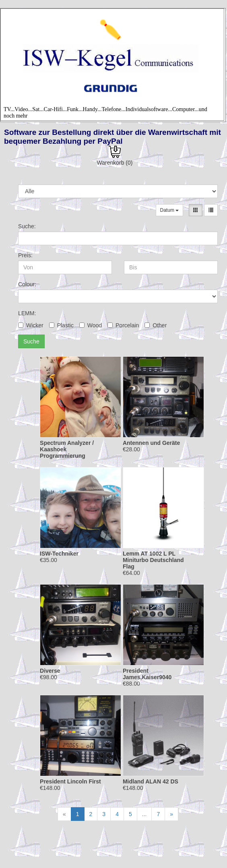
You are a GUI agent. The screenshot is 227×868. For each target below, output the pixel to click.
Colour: (27, 284)
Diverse (50, 671)
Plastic (61, 325)
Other (156, 325)
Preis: (25, 255)
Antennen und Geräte (151, 443)
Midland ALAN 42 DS (151, 781)
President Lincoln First (70, 781)
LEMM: (27, 313)
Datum (170, 210)
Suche (31, 341)
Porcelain (123, 325)
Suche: (27, 226)
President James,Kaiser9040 (147, 674)
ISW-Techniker (59, 554)
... (144, 814)
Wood (91, 325)
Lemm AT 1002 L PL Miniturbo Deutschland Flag (153, 560)
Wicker (31, 325)
